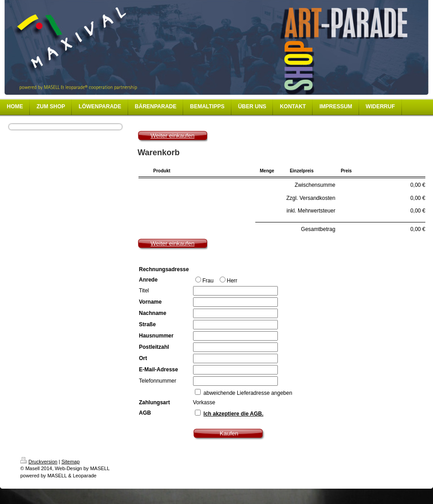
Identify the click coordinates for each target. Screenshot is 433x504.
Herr (228, 280)
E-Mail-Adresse (159, 370)
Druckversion (39, 462)
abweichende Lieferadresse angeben (248, 393)
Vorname (150, 302)
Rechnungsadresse (164, 269)
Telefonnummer (158, 381)
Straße (147, 324)
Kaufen (229, 433)
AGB (145, 413)
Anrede (148, 280)
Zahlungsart (154, 402)
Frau (205, 280)
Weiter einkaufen (173, 136)
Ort (143, 358)
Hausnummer (156, 336)
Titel (144, 291)
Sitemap (70, 462)
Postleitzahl (154, 347)
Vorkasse (204, 402)
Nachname (153, 313)
